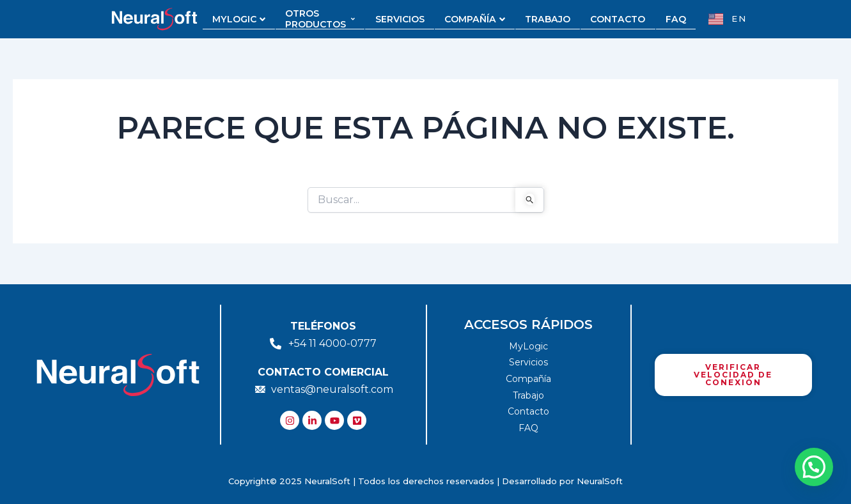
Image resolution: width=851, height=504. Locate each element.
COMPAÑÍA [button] (476, 19)
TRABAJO (547, 19)
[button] (814, 467)
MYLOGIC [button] (244, 19)
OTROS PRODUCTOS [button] (324, 19)
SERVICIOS (402, 19)
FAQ (672, 19)
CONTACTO (615, 19)
